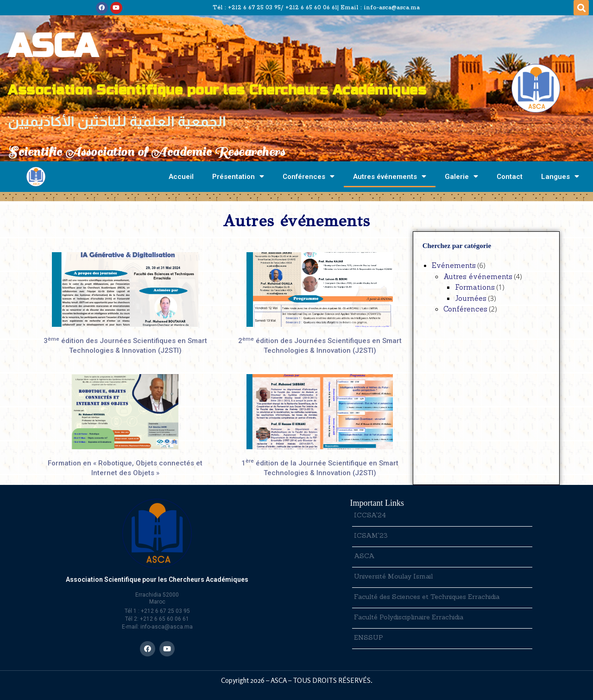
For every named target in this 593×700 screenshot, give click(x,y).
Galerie (461, 176)
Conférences (309, 176)
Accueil (181, 177)
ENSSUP (369, 637)
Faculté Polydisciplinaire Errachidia (409, 617)
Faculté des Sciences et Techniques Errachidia (427, 597)
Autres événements (390, 176)
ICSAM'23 (371, 535)
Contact (510, 177)
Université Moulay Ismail (393, 576)
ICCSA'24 (370, 515)
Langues (560, 176)
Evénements (454, 265)
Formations (475, 287)
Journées (471, 298)
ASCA (364, 556)
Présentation (238, 176)
